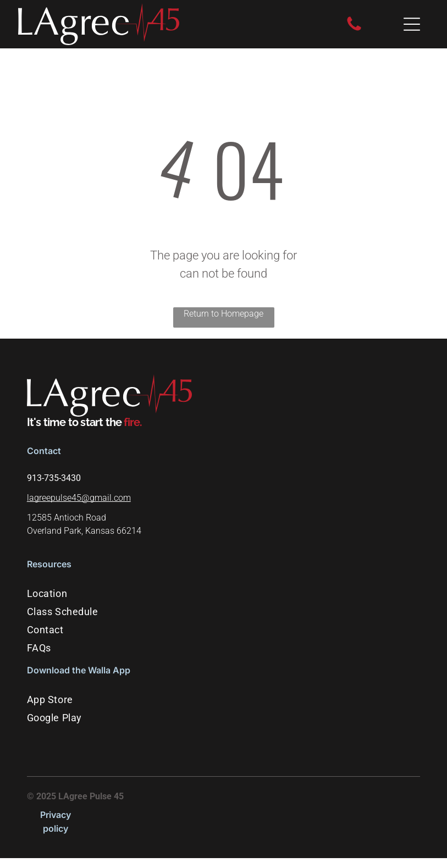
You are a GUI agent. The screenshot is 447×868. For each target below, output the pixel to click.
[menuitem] (223, 593)
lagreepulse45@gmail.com (79, 498)
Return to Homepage (223, 314)
